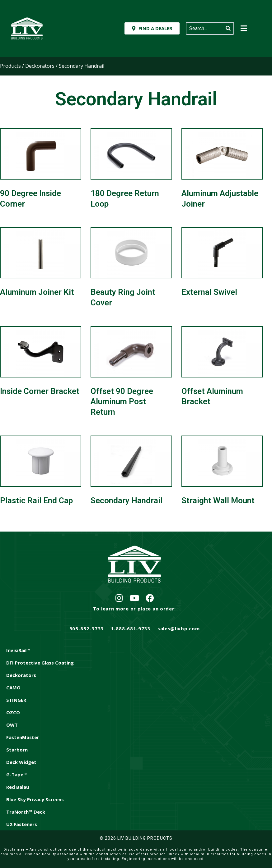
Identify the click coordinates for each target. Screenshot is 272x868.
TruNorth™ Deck (26, 812)
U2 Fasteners (22, 824)
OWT (12, 725)
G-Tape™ (17, 774)
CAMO (13, 688)
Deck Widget (21, 762)
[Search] (228, 28)
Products (10, 66)
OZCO (13, 712)
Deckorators (21, 675)
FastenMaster (23, 737)
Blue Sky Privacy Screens (35, 799)
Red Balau (18, 787)
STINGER (16, 700)
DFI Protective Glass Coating (40, 663)
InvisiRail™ (18, 650)
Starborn (17, 750)
